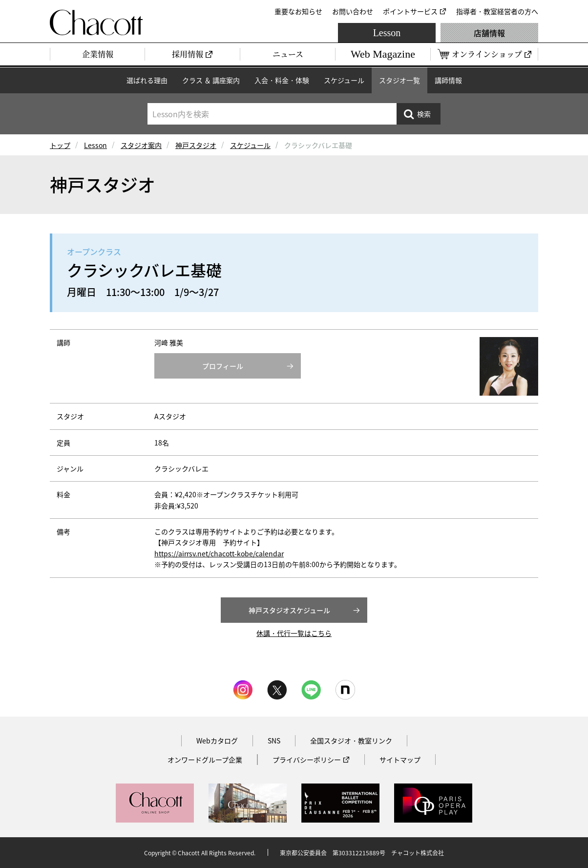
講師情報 (448, 80)
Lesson (387, 33)
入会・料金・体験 (282, 80)
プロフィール (223, 366)
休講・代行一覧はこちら (294, 633)
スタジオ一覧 (399, 80)
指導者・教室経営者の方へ (497, 11)
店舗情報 (489, 33)
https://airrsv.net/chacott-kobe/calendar (219, 553)
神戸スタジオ (196, 145)
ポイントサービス (410, 11)
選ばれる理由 (147, 80)
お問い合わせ (353, 11)
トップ (60, 145)
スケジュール (344, 80)
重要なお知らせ (298, 11)
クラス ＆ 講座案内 (211, 80)
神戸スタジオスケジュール (289, 610)
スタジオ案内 (141, 145)
